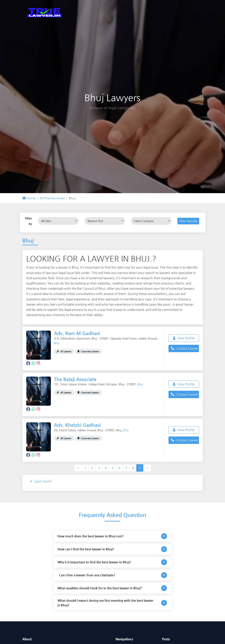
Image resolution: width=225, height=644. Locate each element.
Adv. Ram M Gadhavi (77, 333)
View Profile (184, 338)
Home (29, 198)
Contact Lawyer (185, 348)
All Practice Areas (52, 198)
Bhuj (57, 343)
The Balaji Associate (75, 379)
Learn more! (43, 481)
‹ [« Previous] (78, 468)
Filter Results (188, 221)
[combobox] (58, 221)
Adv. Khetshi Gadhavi (77, 425)
